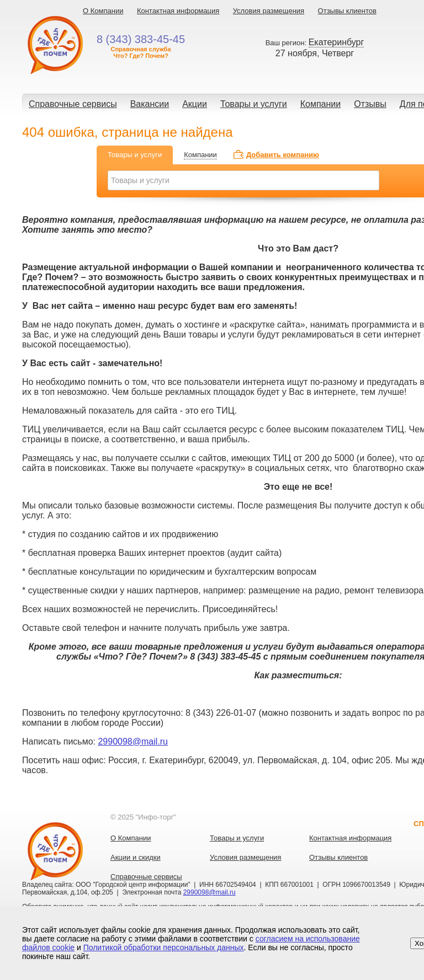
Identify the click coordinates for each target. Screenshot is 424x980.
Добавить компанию (283, 155)
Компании (321, 104)
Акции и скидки (136, 857)
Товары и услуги (254, 104)
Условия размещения (269, 11)
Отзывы (370, 104)
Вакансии (150, 104)
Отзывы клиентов (347, 11)
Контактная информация (178, 11)
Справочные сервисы (73, 104)
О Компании (103, 11)
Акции (195, 104)
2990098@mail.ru (133, 741)
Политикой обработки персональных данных (164, 947)
